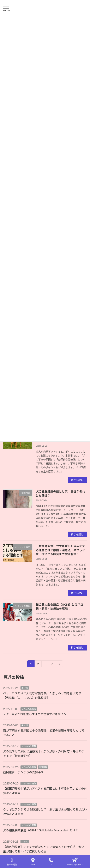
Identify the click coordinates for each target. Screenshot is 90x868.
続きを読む (77, 480)
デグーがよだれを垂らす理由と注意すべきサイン (35, 714)
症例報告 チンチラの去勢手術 (23, 772)
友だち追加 (12, 862)
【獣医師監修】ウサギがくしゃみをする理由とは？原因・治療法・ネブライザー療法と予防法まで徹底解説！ (60, 550)
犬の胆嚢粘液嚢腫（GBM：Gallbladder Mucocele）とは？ (41, 830)
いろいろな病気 (29, 709)
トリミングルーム (75, 862)
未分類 (25, 688)
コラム (25, 842)
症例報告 (43, 767)
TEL (51, 862)
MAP (33, 862)
